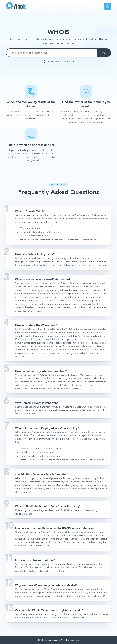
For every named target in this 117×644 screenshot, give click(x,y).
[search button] (104, 53)
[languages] (108, 6)
